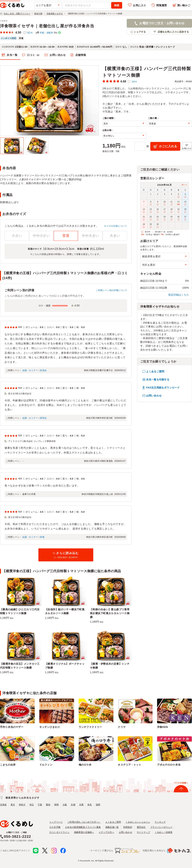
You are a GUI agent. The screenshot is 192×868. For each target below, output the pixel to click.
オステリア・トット (129, 765)
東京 (13, 805)
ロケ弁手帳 (55, 827)
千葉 (40, 805)
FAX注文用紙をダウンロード (163, 388)
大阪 (65, 805)
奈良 (90, 805)
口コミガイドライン (59, 832)
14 (134, 82)
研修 (42, 537)
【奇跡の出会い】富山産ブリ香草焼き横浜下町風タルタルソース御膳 (110, 613)
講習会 (43, 418)
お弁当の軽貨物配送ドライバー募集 (83, 827)
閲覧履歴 (162, 5)
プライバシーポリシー (161, 827)
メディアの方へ (106, 832)
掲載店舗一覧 (112, 827)
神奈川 (22, 805)
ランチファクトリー (90, 727)
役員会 (43, 370)
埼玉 (32, 805)
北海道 (3, 805)
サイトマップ (143, 832)
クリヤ (122, 727)
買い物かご (184, 5)
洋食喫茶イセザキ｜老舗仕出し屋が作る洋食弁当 (47, 26)
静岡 (57, 805)
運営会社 (141, 827)
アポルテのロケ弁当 (169, 765)
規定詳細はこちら (179, 295)
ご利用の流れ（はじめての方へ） (84, 822)
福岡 (98, 805)
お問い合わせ (58, 55)
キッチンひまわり (50, 727)
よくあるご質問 (155, 371)
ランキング (160, 822)
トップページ (56, 822)
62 (30, 33)
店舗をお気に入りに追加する (173, 32)
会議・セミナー (30, 370)
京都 (73, 805)
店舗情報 (81, 55)
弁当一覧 (12, 55)
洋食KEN (162, 727)
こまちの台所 (8, 765)
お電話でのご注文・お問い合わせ (162, 23)
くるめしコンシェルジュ (138, 822)
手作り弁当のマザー (12, 727)
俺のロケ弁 (85, 765)
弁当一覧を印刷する (158, 380)
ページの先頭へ (181, 783)
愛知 (48, 805)
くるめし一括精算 (164, 832)
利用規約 (128, 827)
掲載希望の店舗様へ (84, 832)
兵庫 (81, 805)
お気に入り (139, 5)
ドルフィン (46, 765)
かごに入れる (168, 146)
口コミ (34, 55)
